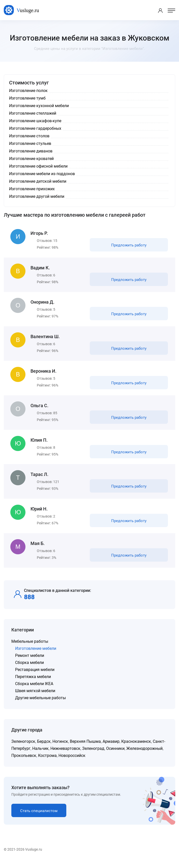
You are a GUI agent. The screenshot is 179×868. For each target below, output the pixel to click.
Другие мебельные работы (40, 703)
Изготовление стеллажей (33, 113)
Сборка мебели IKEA (34, 689)
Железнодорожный (144, 754)
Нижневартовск (65, 754)
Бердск (44, 747)
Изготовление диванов (31, 151)
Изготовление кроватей (31, 159)
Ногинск (60, 747)
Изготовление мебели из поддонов (42, 174)
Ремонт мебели (30, 661)
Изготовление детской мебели (38, 181)
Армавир (111, 747)
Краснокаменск (136, 747)
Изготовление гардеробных (35, 128)
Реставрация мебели (35, 675)
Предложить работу (128, 245)
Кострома (47, 761)
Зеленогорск (23, 747)
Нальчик (40, 754)
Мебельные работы (30, 647)
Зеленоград (93, 754)
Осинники (115, 754)
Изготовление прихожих (32, 189)
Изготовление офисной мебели (38, 166)
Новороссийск (72, 761)
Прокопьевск (24, 761)
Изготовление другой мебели (37, 196)
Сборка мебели (29, 668)
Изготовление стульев (30, 143)
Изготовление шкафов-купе (35, 121)
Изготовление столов (29, 136)
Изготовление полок (28, 91)
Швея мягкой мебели (35, 696)
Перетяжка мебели (33, 682)
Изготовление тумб (27, 98)
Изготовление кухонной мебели (39, 106)
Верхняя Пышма (85, 747)
